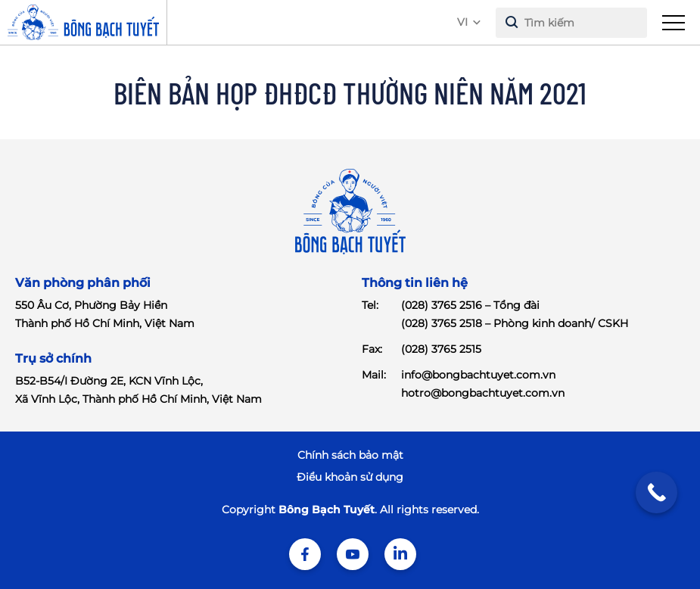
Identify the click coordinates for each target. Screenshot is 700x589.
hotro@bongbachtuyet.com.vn (483, 393)
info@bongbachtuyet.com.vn (478, 375)
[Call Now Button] (656, 492)
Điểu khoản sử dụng (350, 477)
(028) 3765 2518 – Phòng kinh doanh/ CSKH (515, 323)
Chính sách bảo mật (350, 455)
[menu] (674, 23)
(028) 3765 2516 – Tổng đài (470, 305)
